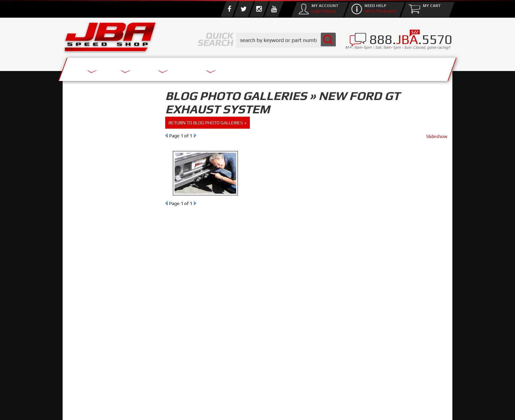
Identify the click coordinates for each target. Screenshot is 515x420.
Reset (77, 139)
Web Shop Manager (311, 408)
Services (99, 67)
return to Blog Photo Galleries (206, 123)
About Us (160, 67)
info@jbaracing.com (187, 394)
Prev (166, 135)
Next (195, 135)
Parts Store (228, 67)
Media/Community (314, 67)
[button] (286, 40)
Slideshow (437, 136)
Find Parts (102, 139)
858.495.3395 (96, 287)
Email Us (91, 273)
